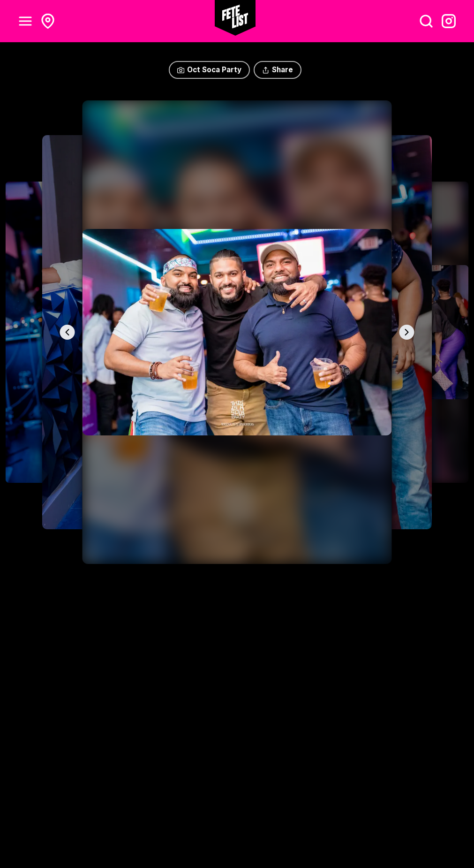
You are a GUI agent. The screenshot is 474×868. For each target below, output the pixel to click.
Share (278, 70)
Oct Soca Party (209, 70)
